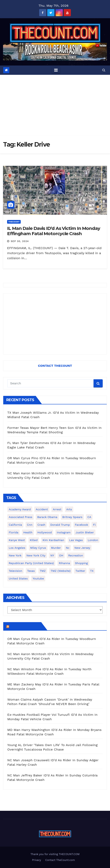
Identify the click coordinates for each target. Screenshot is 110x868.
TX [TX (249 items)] (92, 571)
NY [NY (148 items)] (52, 555)
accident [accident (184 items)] (42, 509)
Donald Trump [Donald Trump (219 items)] (60, 525)
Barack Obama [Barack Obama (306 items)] (47, 517)
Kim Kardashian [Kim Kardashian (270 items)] (53, 540)
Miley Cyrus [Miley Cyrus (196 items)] (38, 548)
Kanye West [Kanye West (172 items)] (17, 540)
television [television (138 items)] (15, 571)
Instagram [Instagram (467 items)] (64, 532)
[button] (104, 70)
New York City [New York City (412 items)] (36, 555)
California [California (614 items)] (15, 525)
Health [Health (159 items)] (28, 532)
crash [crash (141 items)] (41, 525)
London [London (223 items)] (93, 540)
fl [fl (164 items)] (94, 525)
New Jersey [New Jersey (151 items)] (82, 548)
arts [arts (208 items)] (69, 509)
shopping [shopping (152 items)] (81, 563)
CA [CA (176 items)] (89, 517)
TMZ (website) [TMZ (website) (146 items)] (60, 571)
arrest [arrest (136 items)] (57, 509)
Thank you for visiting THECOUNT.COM (55, 854)
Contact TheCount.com (60, 860)
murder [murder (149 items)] (56, 548)
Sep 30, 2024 (20, 241)
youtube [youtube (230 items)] (38, 578)
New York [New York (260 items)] (15, 555)
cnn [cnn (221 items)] (30, 525)
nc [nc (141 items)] (68, 548)
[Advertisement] (55, 105)
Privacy (37, 860)
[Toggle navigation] (56, 70)
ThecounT (14, 222)
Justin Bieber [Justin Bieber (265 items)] (85, 532)
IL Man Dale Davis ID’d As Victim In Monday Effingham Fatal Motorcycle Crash (54, 231)
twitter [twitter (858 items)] (80, 571)
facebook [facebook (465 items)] (81, 525)
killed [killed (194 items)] (34, 540)
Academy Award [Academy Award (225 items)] (20, 509)
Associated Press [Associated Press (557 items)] (20, 517)
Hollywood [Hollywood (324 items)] (45, 532)
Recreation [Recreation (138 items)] (76, 555)
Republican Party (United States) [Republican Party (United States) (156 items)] (31, 563)
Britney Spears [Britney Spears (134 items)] (72, 517)
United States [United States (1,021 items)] (18, 578)
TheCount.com (25, 626)
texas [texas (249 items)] (31, 571)
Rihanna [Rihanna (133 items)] (64, 563)
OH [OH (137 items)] (61, 555)
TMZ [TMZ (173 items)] (43, 571)
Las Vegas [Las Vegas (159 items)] (76, 540)
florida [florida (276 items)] (13, 532)
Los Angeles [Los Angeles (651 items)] (17, 548)
